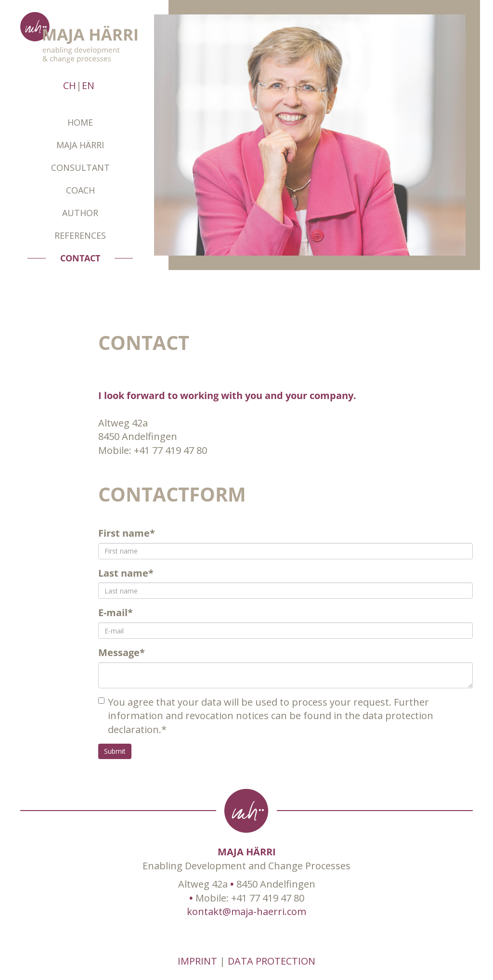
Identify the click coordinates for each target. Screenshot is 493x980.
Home (80, 122)
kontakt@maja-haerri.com (246, 911)
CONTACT (80, 258)
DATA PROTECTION (272, 961)
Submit (115, 751)
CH (70, 85)
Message (122, 652)
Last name (126, 573)
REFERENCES (80, 235)
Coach (80, 190)
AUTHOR (80, 213)
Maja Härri (80, 145)
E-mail (116, 612)
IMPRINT (197, 961)
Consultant (80, 168)
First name (127, 533)
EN (88, 85)
